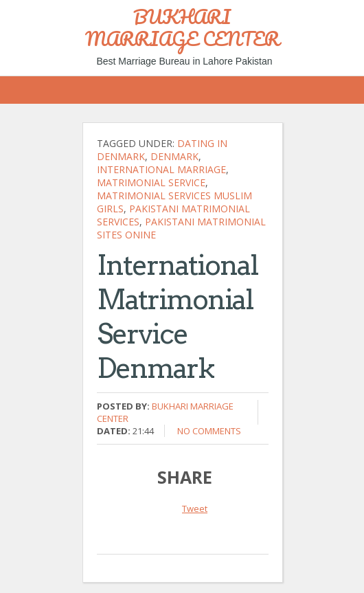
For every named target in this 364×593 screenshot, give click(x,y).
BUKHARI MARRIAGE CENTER (182, 27)
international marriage (161, 169)
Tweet (195, 508)
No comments (209, 431)
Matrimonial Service (151, 182)
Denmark (174, 156)
